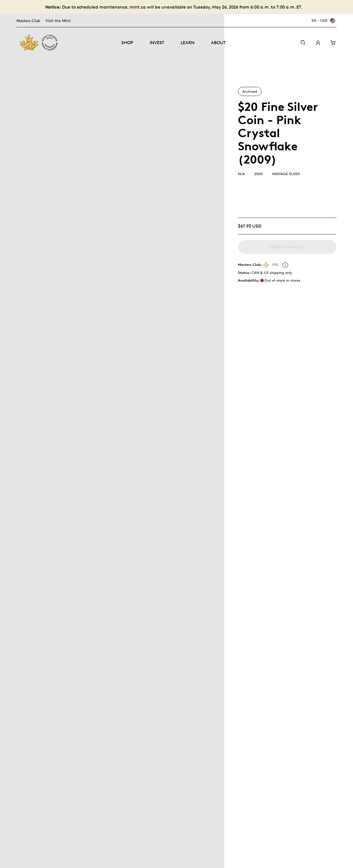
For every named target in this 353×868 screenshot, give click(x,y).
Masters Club (28, 21)
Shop (127, 43)
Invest (157, 43)
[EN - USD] (323, 21)
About (218, 43)
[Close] (346, 7)
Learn (188, 43)
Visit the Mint (58, 21)
